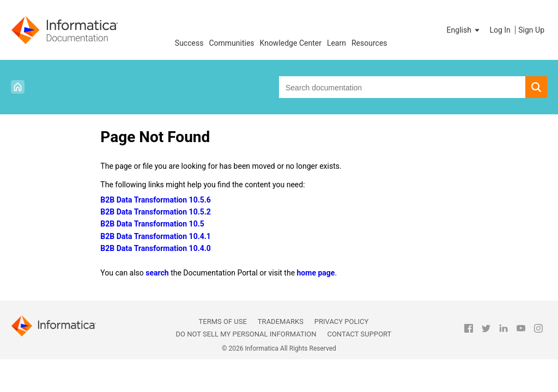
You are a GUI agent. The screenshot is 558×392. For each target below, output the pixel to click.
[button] (464, 30)
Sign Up (531, 30)
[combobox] (402, 87)
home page (316, 273)
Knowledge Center (291, 43)
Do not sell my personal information (246, 334)
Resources (369, 43)
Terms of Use (223, 321)
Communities (231, 43)
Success (189, 43)
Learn (336, 43)
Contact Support (359, 334)
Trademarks (281, 321)
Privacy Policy (341, 321)
